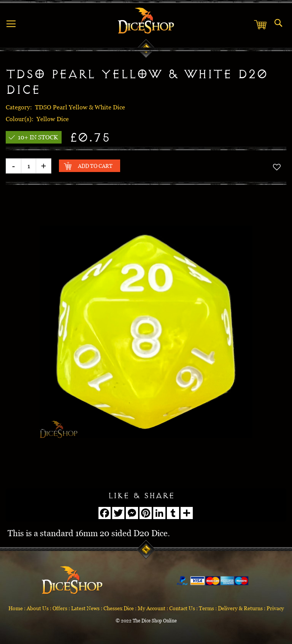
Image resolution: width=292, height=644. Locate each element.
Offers (60, 608)
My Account (152, 608)
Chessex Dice (119, 608)
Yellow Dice (53, 119)
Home (16, 608)
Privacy (275, 608)
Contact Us (182, 608)
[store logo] (146, 21)
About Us (38, 608)
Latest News (85, 608)
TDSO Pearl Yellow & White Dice (80, 107)
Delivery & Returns (240, 608)
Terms (206, 608)
